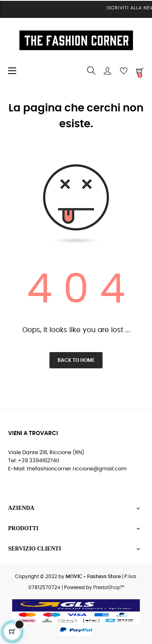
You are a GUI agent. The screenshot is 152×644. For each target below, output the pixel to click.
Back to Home (76, 360)
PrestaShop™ (109, 587)
